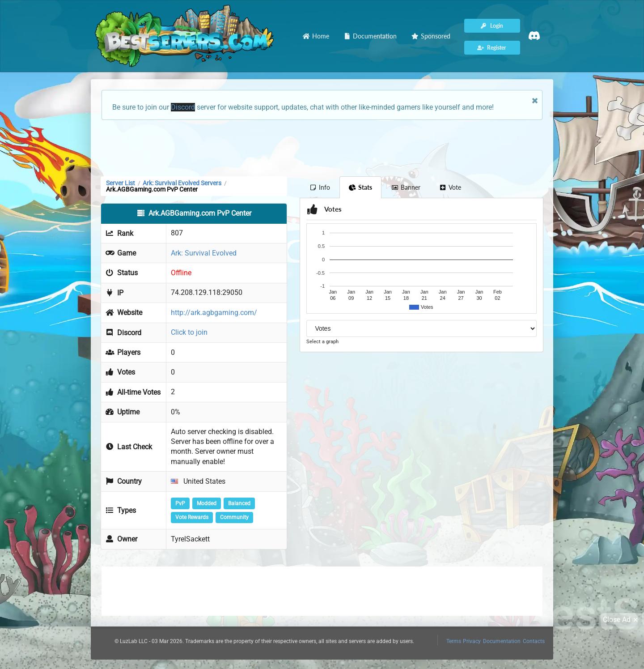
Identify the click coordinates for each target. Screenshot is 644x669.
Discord (183, 107)
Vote (450, 187)
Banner (406, 187)
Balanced (239, 503)
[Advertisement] (322, 147)
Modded (207, 503)
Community (234, 517)
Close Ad (622, 620)
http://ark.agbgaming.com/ (214, 313)
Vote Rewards (192, 517)
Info (320, 187)
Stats (361, 187)
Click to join (189, 332)
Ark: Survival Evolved (204, 253)
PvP (180, 503)
